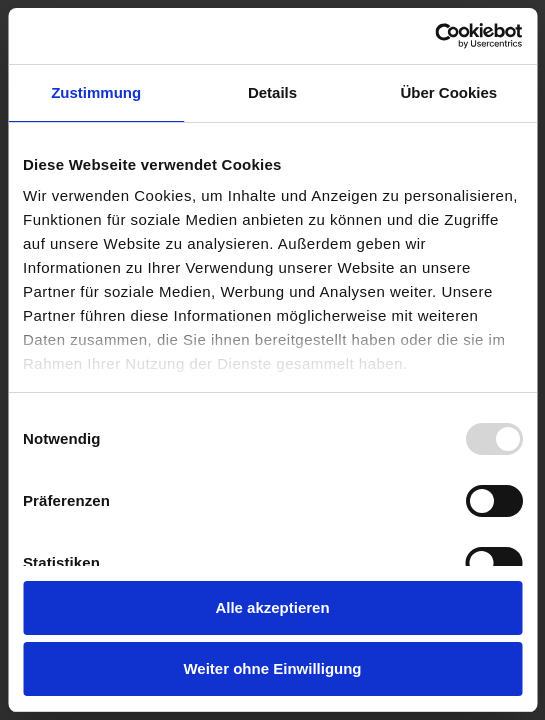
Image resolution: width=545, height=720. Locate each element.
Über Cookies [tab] (448, 92)
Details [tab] (272, 92)
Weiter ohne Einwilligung (272, 668)
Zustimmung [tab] (96, 92)
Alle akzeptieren (272, 607)
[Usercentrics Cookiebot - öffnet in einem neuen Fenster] (434, 36)
